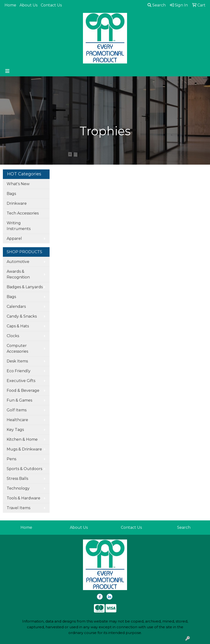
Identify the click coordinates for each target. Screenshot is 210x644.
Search (157, 5)
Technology (18, 488)
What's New (18, 184)
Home (10, 5)
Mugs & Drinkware (24, 449)
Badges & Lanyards (25, 287)
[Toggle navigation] (7, 71)
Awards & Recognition (18, 274)
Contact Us (51, 5)
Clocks (13, 336)
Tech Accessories (23, 213)
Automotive (18, 262)
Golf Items (17, 410)
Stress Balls (17, 479)
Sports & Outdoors (24, 469)
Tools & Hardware (23, 498)
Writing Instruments (19, 226)
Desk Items (17, 361)
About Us (28, 5)
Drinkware (17, 203)
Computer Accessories (17, 348)
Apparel (14, 238)
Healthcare (17, 420)
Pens (11, 459)
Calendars (16, 306)
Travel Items (18, 508)
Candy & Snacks (22, 316)
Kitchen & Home (22, 439)
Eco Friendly (19, 371)
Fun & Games (19, 400)
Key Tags (15, 430)
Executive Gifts (21, 381)
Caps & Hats (18, 326)
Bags (11, 194)
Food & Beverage (23, 390)
